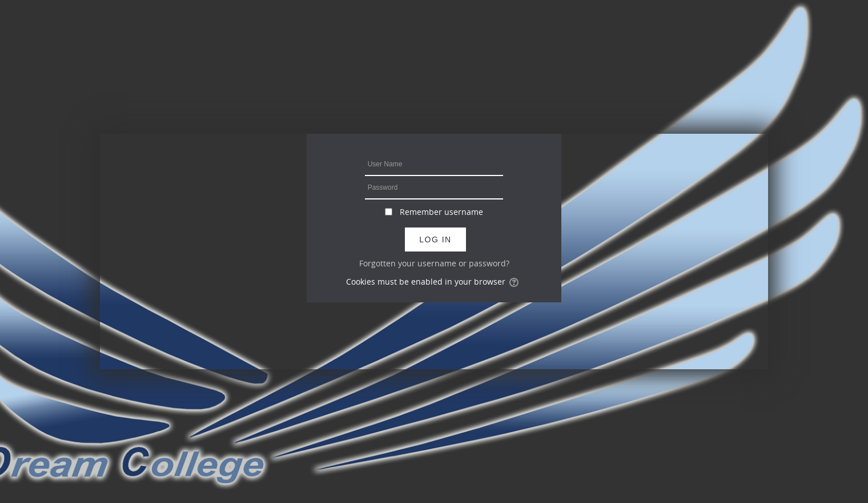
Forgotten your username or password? (434, 263)
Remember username (441, 212)
